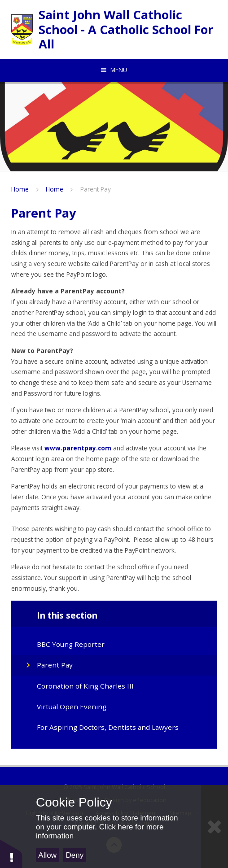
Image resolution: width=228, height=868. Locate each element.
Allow (47, 855)
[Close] (215, 827)
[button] (11, 853)
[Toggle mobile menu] (114, 70)
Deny (75, 855)
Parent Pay (96, 189)
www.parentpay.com (78, 448)
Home (20, 189)
